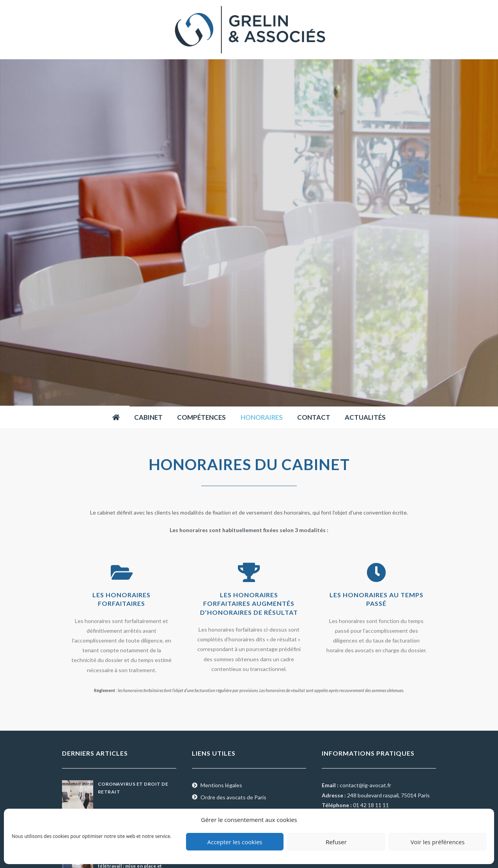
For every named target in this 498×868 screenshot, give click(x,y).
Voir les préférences (438, 842)
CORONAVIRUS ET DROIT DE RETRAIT (133, 788)
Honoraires (262, 417)
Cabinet (148, 417)
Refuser (336, 842)
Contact (314, 417)
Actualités (365, 417)
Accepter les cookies (235, 842)
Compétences (201, 417)
